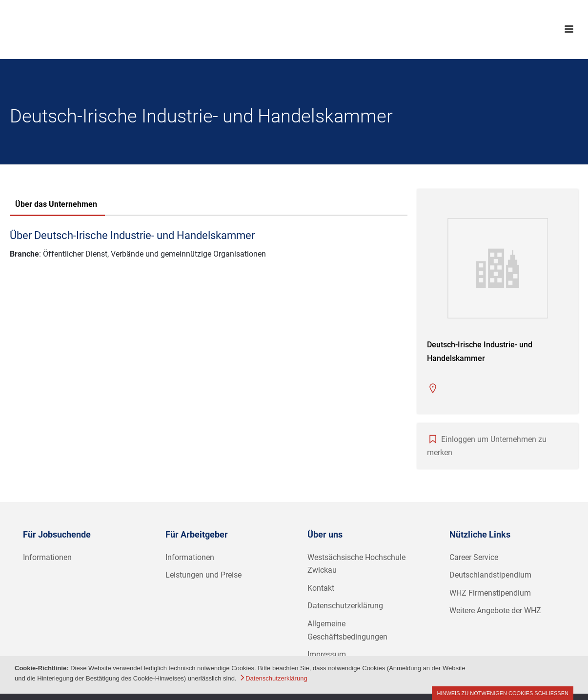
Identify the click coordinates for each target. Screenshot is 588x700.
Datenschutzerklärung (345, 606)
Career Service (474, 557)
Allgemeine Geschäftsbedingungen (347, 630)
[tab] (56, 205)
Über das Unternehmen (56, 204)
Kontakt (321, 588)
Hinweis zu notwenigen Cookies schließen (503, 693)
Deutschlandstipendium (490, 575)
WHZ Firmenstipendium (490, 593)
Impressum (327, 654)
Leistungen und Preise (203, 575)
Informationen (47, 557)
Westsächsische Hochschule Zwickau (356, 564)
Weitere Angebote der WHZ (495, 610)
